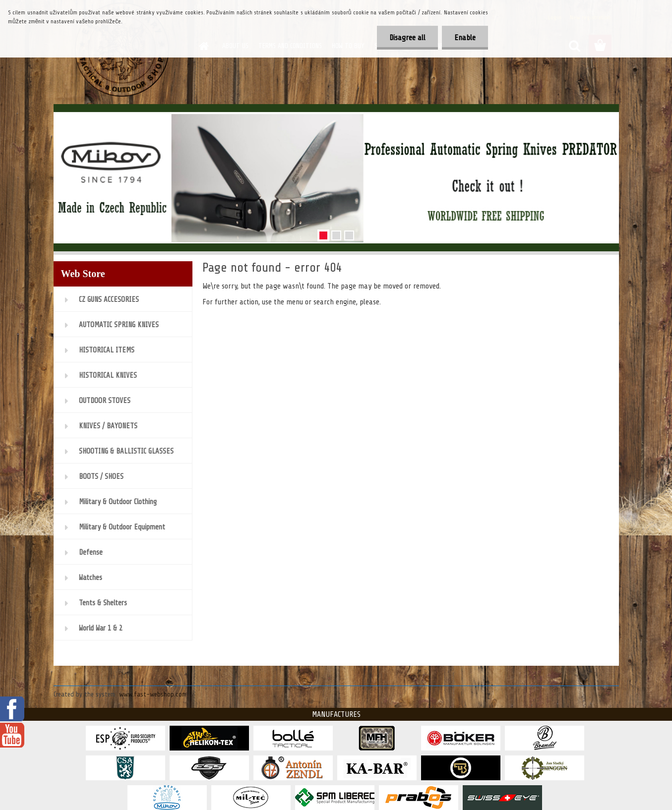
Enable (465, 38)
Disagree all (407, 38)
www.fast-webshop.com (153, 694)
